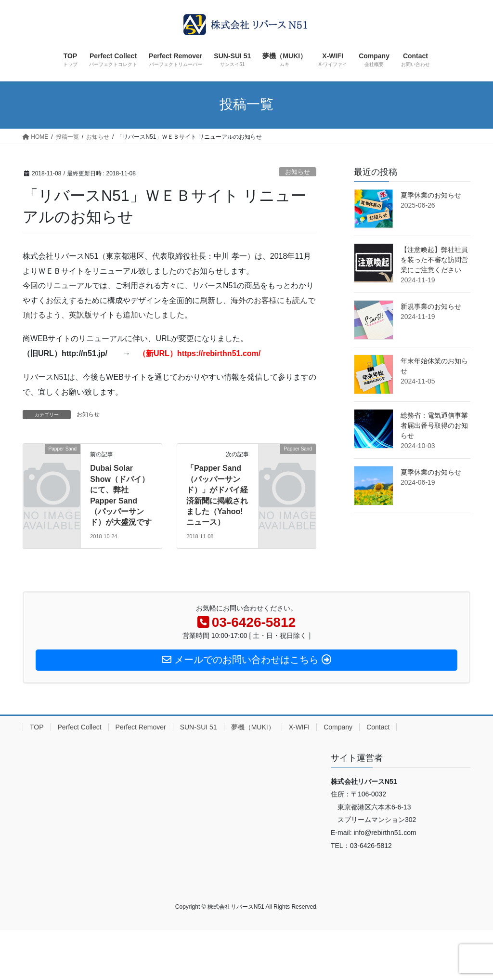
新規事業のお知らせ (431, 306)
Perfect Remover (141, 727)
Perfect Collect (80, 727)
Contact (378, 727)
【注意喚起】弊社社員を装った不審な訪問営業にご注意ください (434, 260)
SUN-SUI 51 (199, 727)
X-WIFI (299, 727)
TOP (37, 727)
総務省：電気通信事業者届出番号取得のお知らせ (434, 425)
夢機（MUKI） (253, 727)
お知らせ (298, 172)
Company (338, 727)
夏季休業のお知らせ (431, 195)
